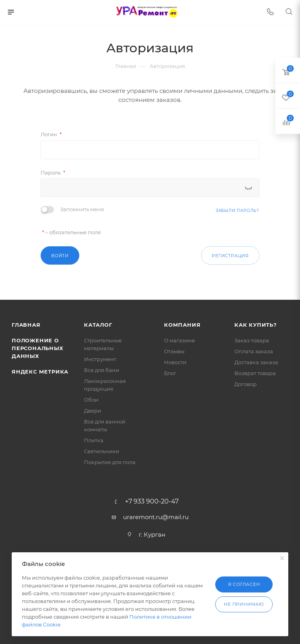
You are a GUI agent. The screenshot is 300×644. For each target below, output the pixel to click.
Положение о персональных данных (37, 348)
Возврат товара (255, 373)
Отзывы (174, 351)
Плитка (94, 440)
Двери (93, 411)
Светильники (102, 451)
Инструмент (100, 359)
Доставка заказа (256, 362)
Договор (246, 384)
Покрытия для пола (110, 462)
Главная (26, 325)
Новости (175, 362)
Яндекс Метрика (40, 372)
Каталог (98, 325)
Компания (182, 325)
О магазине (179, 340)
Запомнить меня (82, 209)
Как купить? (256, 325)
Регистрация (230, 256)
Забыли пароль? (237, 211)
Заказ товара (252, 340)
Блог (170, 373)
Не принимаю (244, 604)
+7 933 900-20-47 (152, 502)
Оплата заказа (254, 351)
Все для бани (102, 370)
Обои (91, 400)
